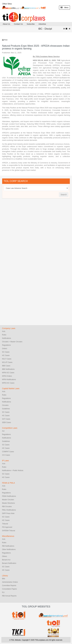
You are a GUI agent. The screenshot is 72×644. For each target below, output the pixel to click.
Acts (4, 331)
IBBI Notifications (8, 369)
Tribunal (5, 524)
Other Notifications (9, 549)
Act (3, 431)
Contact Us (18, 24)
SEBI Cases (7, 422)
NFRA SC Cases (8, 373)
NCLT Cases (7, 359)
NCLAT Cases (7, 362)
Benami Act (6, 560)
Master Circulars (8, 500)
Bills (4, 579)
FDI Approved (7, 527)
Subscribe (31, 24)
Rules (4, 335)
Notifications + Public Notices (13, 470)
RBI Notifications (8, 546)
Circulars (5, 405)
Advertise (42, 24)
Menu (64, 8)
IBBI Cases (6, 366)
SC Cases (6, 352)
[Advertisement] (23, 243)
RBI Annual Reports (9, 596)
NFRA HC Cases (8, 383)
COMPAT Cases (8, 452)
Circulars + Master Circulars (12, 342)
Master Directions (8, 503)
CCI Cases (6, 455)
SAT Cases (6, 419)
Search (64, 195)
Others (5, 556)
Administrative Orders (10, 582)
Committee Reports (9, 586)
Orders (5, 349)
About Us (6, 24)
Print (5, 40)
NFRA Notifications (9, 380)
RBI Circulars (7, 507)
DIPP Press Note (8, 513)
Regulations (6, 345)
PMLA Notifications (9, 510)
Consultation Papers (9, 589)
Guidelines (6, 409)
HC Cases (6, 355)
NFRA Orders (7, 376)
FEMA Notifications (9, 496)
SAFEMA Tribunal (9, 531)
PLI (3, 592)
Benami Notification (9, 563)
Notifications (7, 338)
